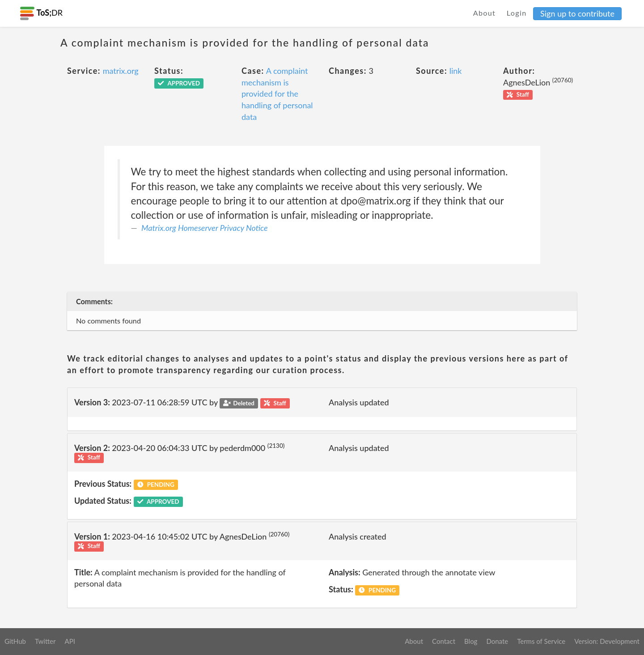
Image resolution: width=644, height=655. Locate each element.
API (70, 641)
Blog (471, 641)
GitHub (15, 641)
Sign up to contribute (577, 13)
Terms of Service (541, 641)
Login (517, 13)
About (485, 13)
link (456, 71)
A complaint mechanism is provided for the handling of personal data (277, 94)
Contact (444, 641)
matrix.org (121, 71)
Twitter (45, 641)
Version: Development (607, 641)
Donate (497, 641)
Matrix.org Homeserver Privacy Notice (205, 228)
